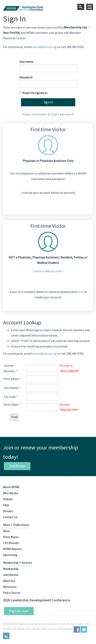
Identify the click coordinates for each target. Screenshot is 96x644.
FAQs (6, 505)
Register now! (19, 611)
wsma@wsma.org (45, 47)
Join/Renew (17, 466)
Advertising (10, 555)
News (7, 531)
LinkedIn (6, 636)
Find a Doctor (12, 593)
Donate (8, 511)
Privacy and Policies (60, 629)
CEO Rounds (11, 543)
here (80, 292)
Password (26, 77)
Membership (11, 569)
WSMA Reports (12, 549)
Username (26, 62)
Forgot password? (62, 114)
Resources (10, 587)
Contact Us (10, 517)
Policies (8, 499)
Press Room (11, 537)
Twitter (84, 629)
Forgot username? (35, 114)
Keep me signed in (35, 93)
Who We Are (11, 493)
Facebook (77, 629)
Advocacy (9, 581)
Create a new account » (48, 271)
